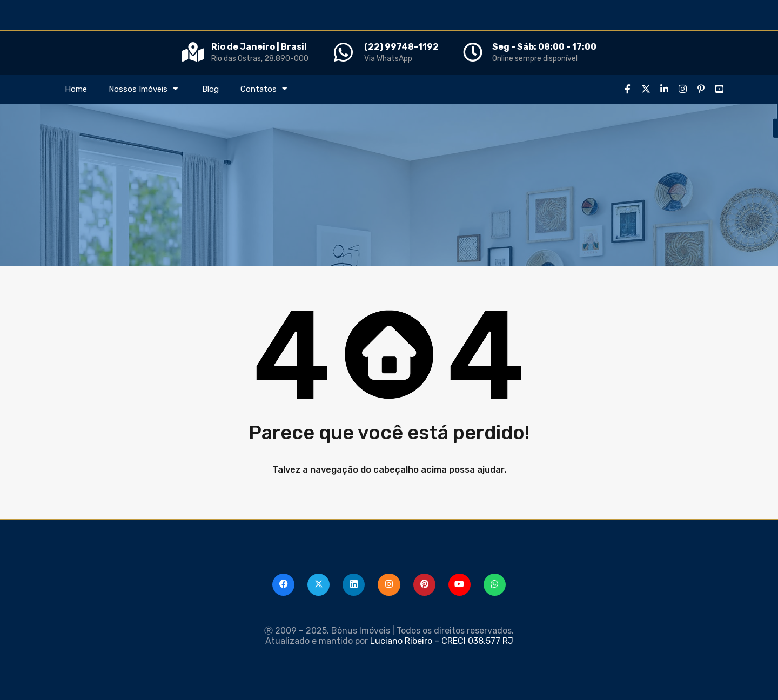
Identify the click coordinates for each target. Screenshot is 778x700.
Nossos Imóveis (145, 89)
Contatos (265, 89)
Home (76, 89)
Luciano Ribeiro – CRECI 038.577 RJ (442, 641)
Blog (210, 89)
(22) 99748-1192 (401, 47)
